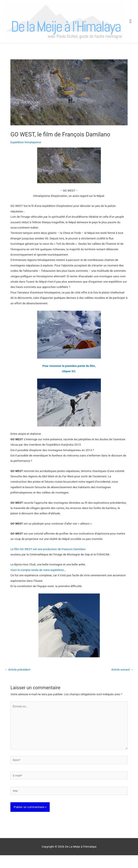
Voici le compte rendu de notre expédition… (38, 583)
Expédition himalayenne (26, 155)
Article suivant (122, 682)
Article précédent (18, 682)
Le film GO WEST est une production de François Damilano (48, 562)
